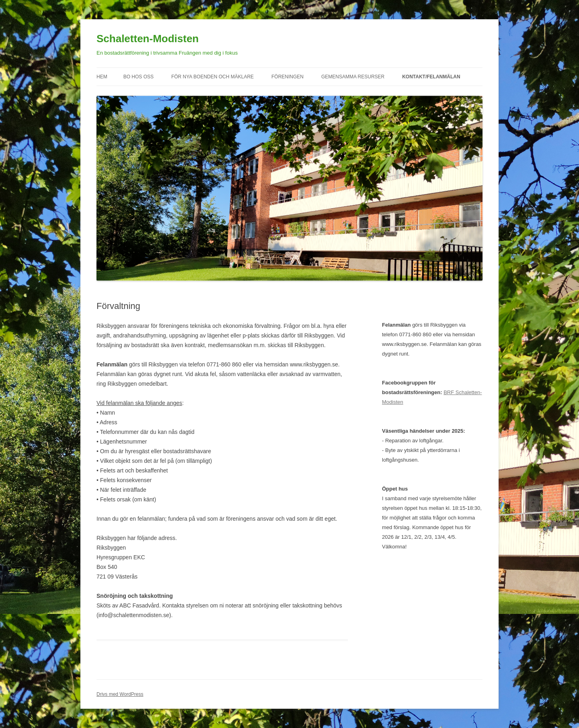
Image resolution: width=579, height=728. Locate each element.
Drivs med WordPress (120, 694)
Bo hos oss (139, 77)
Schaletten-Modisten (148, 39)
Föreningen (287, 77)
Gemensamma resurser (353, 77)
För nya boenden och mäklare (213, 77)
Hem (102, 77)
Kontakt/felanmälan (431, 77)
